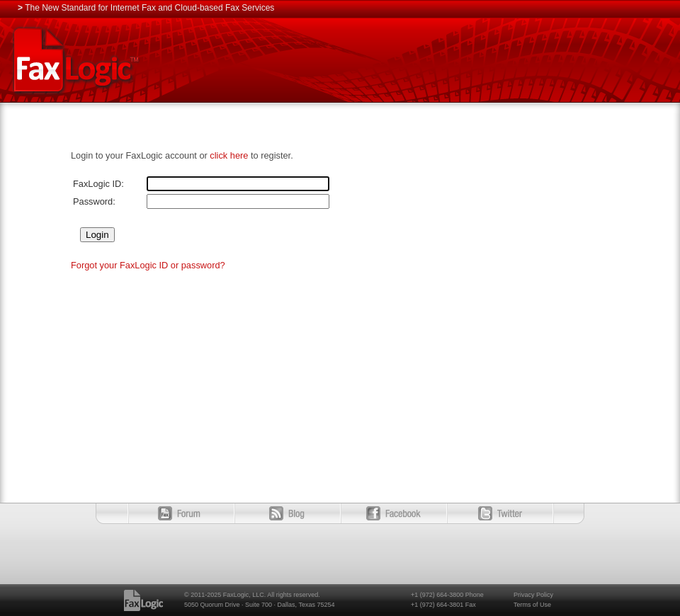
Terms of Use (532, 605)
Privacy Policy (533, 595)
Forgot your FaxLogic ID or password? (148, 265)
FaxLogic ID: (98, 184)
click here (229, 155)
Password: (94, 201)
